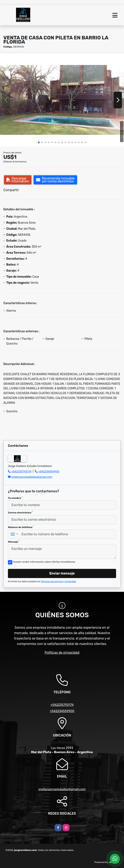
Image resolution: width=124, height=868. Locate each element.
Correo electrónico (20, 512)
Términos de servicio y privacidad (58, 581)
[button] (39, 142)
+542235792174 (21, 471)
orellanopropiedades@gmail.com (32, 477)
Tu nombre (15, 498)
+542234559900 (49, 471)
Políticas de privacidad (62, 653)
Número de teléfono (21, 527)
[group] (62, 100)
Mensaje (14, 542)
